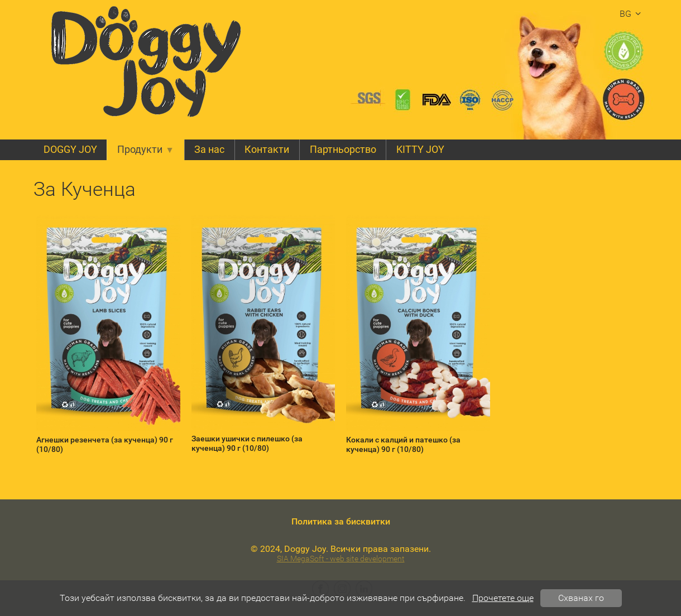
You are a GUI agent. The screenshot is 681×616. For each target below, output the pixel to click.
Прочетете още (503, 598)
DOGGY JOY (70, 150)
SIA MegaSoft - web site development (341, 559)
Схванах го (581, 598)
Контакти (267, 150)
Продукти (146, 150)
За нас (209, 150)
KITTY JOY (420, 150)
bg (632, 14)
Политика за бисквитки (341, 521)
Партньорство (343, 150)
